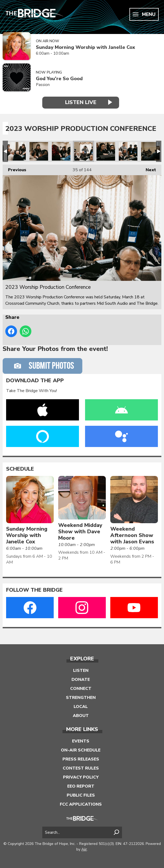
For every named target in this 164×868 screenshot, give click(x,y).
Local (81, 707)
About (81, 716)
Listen (81, 671)
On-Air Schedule (81, 750)
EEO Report (81, 786)
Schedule (20, 469)
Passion (43, 85)
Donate (81, 680)
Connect (81, 689)
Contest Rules (81, 768)
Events (81, 741)
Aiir (84, 849)
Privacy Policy (81, 777)
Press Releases (81, 759)
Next (148, 169)
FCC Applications (81, 804)
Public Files (81, 795)
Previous (14, 169)
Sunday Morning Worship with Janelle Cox (85, 47)
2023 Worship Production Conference (16, 151)
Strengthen (81, 698)
